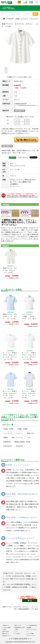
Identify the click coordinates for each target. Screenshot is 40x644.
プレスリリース (31, 636)
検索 (35, 14)
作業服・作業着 (22, 429)
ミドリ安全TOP (8, 19)
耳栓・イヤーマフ (17, 438)
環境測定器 (20, 446)
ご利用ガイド (6, 625)
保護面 (5, 438)
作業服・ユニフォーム (22, 19)
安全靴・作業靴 (8, 429)
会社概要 (29, 627)
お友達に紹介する (23, 158)
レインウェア (8, 433)
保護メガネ (31, 433)
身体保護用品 (8, 446)
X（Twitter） (18, 634)
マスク (29, 438)
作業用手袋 (7, 442)
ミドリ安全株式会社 (32, 625)
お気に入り (13, 158)
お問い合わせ (6, 631)
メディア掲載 (30, 634)
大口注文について (7, 636)
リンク (16, 631)
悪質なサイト (6, 634)
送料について (18, 625)
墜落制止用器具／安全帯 (22, 442)
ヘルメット (20, 433)
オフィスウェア (35, 19)
